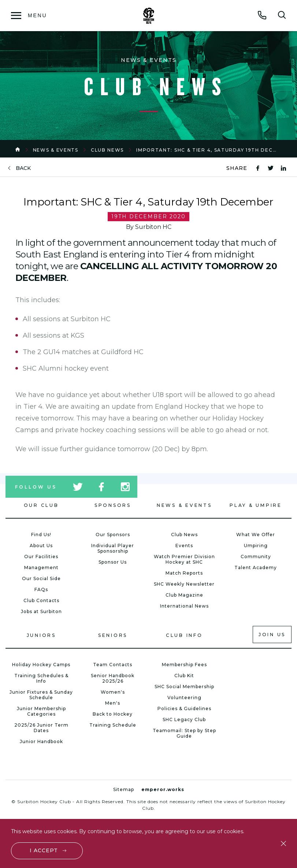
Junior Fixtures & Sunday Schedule (41, 695)
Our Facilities (41, 557)
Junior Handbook (41, 741)
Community (256, 557)
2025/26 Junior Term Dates (41, 728)
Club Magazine (184, 595)
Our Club (41, 505)
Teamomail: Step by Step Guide (184, 733)
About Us (41, 546)
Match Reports (184, 573)
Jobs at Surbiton (41, 611)
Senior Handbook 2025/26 (113, 678)
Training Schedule (113, 725)
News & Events (56, 150)
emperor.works (163, 789)
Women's (113, 692)
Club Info (184, 635)
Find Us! (41, 535)
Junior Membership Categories (41, 711)
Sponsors (113, 505)
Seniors (113, 635)
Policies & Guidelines (184, 709)
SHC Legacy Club (184, 719)
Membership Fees (184, 665)
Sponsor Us (113, 562)
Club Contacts (41, 600)
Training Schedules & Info (41, 678)
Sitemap (124, 789)
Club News (107, 150)
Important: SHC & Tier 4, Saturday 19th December (214, 150)
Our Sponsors (113, 535)
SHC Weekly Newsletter (184, 584)
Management (41, 567)
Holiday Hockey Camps (41, 665)
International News (184, 606)
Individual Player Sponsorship (113, 548)
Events (184, 546)
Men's (113, 703)
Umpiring (256, 546)
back (23, 168)
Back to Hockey (113, 714)
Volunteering (184, 698)
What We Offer (256, 535)
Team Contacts (113, 665)
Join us (272, 635)
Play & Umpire (256, 505)
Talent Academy (256, 567)
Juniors (41, 635)
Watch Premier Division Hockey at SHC (184, 559)
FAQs (41, 589)
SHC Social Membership (184, 687)
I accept (44, 850)
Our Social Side (41, 578)
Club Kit (184, 676)
